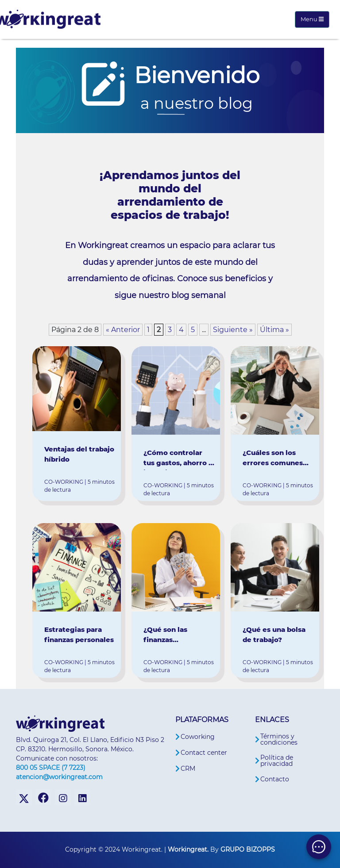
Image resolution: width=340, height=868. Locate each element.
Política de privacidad (277, 761)
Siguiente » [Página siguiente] (233, 330)
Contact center (204, 753)
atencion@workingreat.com (59, 777)
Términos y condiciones (279, 739)
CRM (188, 769)
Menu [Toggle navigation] (312, 19)
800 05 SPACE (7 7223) (51, 768)
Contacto (275, 779)
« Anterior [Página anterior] (123, 330)
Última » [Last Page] (274, 330)
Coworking (198, 737)
